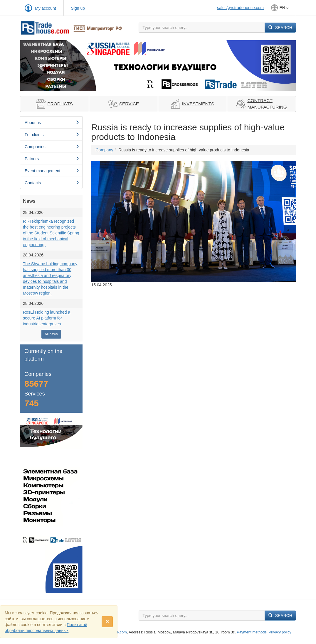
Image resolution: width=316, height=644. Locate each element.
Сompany (105, 150)
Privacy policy (280, 632)
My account (46, 8)
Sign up (78, 8)
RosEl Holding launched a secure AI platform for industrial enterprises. (47, 318)
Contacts (52, 183)
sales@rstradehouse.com (240, 8)
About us (52, 123)
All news (51, 334)
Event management (52, 171)
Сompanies (52, 147)
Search (280, 28)
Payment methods (252, 632)
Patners (52, 159)
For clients (52, 135)
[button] (41, 66)
